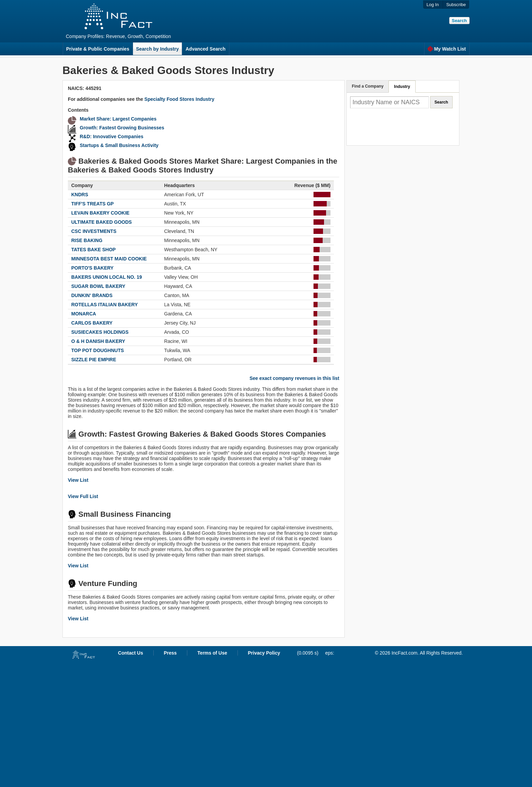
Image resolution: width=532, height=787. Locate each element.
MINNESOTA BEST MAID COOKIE (109, 259)
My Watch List (447, 49)
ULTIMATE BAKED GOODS (101, 222)
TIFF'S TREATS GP (92, 204)
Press (170, 653)
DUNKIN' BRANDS (92, 295)
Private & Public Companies (98, 49)
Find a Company (368, 86)
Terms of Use (212, 653)
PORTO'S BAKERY (92, 268)
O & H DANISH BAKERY (98, 341)
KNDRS (80, 195)
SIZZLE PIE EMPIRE (94, 360)
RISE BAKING (87, 240)
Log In (433, 5)
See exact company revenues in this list (294, 378)
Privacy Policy (264, 653)
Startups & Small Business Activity (119, 145)
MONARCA (84, 314)
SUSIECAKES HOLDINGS (100, 332)
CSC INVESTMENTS (94, 231)
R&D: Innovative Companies (111, 136)
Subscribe (456, 5)
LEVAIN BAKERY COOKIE (100, 213)
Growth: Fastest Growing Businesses (122, 128)
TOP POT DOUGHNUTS (98, 350)
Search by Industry (157, 49)
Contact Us (131, 653)
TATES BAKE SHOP (93, 250)
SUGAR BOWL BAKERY (98, 286)
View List (78, 480)
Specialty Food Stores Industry (179, 99)
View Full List (83, 496)
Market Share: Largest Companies (118, 119)
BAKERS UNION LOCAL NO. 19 (107, 277)
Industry (402, 87)
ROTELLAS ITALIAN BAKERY (104, 305)
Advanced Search (206, 49)
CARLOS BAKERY (92, 323)
